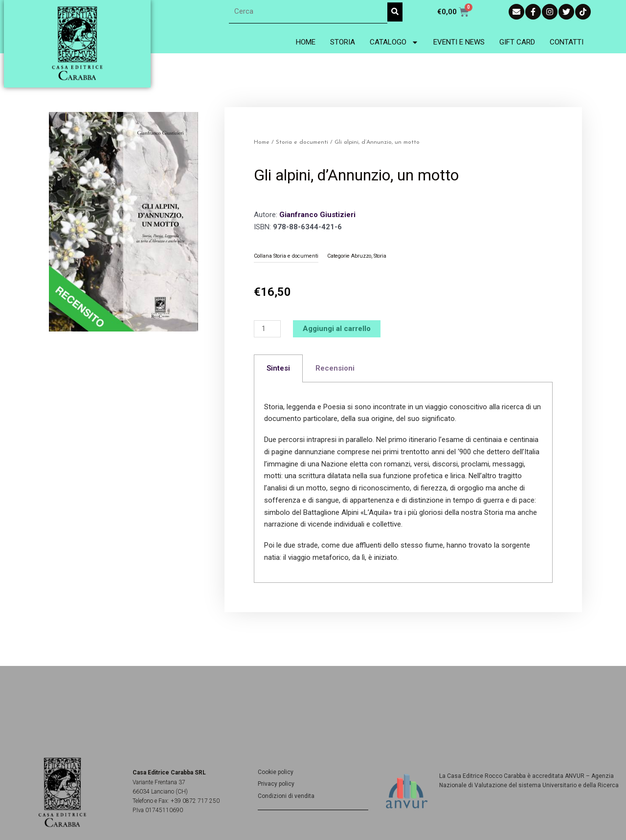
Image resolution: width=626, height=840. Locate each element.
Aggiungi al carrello (337, 329)
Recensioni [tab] (335, 368)
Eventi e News (459, 42)
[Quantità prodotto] (267, 329)
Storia (343, 42)
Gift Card (517, 42)
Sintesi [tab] (278, 368)
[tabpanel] (403, 483)
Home (306, 42)
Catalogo (394, 42)
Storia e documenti (302, 142)
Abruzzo (361, 256)
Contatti (567, 42)
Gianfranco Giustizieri (317, 215)
